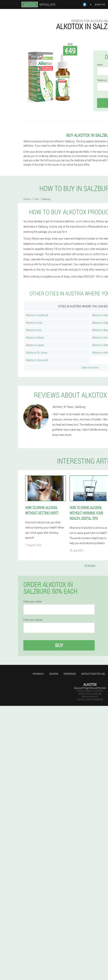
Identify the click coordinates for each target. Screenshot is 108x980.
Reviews (54, 674)
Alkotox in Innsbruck (37, 315)
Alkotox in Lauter (35, 345)
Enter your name (32, 601)
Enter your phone (33, 620)
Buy (59, 645)
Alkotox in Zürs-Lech (37, 360)
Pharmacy (38, 674)
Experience (70, 674)
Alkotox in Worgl (35, 337)
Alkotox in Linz (34, 330)
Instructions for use (93, 674)
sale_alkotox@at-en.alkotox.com (90, 688)
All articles (90, 565)
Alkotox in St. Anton (37, 352)
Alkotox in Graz (34, 323)
